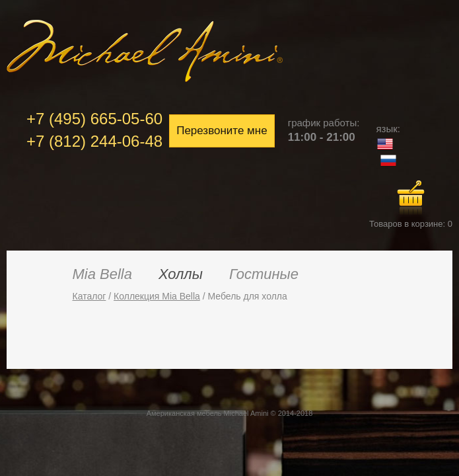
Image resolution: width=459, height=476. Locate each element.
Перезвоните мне (222, 131)
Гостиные (264, 274)
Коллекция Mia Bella (157, 296)
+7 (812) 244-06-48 (94, 141)
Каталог (89, 296)
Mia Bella (102, 274)
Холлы (181, 274)
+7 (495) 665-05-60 (94, 119)
